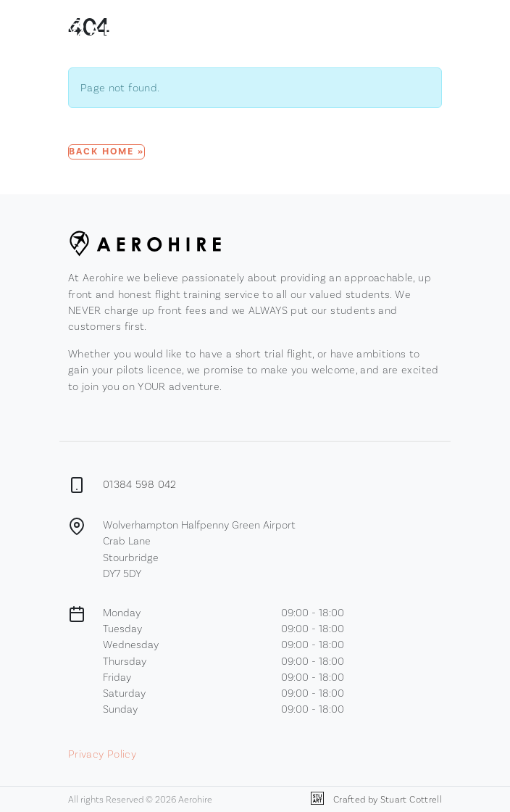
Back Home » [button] (106, 152)
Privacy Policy (102, 754)
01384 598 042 (140, 484)
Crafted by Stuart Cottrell (376, 799)
